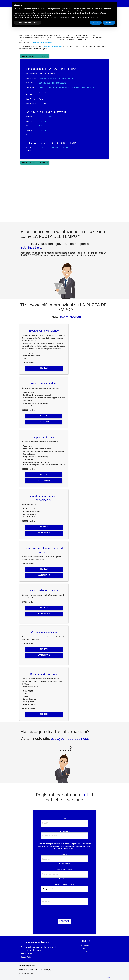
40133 (41, 126)
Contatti (84, 951)
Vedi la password (65, 864)
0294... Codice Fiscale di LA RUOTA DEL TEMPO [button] (56, 78)
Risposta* (64, 897)
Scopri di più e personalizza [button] (27, 23)
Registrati (65, 921)
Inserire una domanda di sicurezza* (64, 884)
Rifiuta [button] (96, 23)
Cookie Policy (26, 957)
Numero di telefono (64, 831)
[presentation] (64, 913)
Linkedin (107, 978)
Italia (41, 135)
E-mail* (65, 819)
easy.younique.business (70, 739)
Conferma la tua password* (65, 869)
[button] (114, 5)
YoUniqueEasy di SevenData (42, 42)
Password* (64, 854)
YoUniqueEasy (31, 247)
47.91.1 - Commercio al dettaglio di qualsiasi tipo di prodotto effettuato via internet (68, 88)
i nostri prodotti (69, 317)
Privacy (84, 948)
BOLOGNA (43, 121)
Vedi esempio (44, 421)
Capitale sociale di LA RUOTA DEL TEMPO (54, 148)
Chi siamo (85, 945)
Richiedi (44, 368)
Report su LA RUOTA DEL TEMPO (35, 56)
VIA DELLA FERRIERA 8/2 (48, 117)
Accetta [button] (109, 23)
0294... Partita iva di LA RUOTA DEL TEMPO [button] (54, 83)
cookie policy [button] (83, 11)
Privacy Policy (26, 954)
